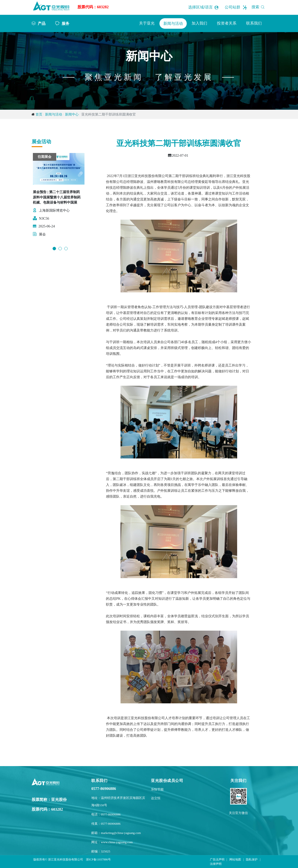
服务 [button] (65, 23)
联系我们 (254, 23)
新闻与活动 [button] (173, 23)
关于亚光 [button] (147, 23)
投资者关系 (227, 23)
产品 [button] (42, 23)
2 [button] (60, 249)
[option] (59, 198)
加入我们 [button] (199, 23)
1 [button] (54, 249)
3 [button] (66, 249)
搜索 (259, 7)
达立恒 (156, 798)
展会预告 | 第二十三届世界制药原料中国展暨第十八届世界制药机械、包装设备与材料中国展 (57, 197)
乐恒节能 (157, 789)
